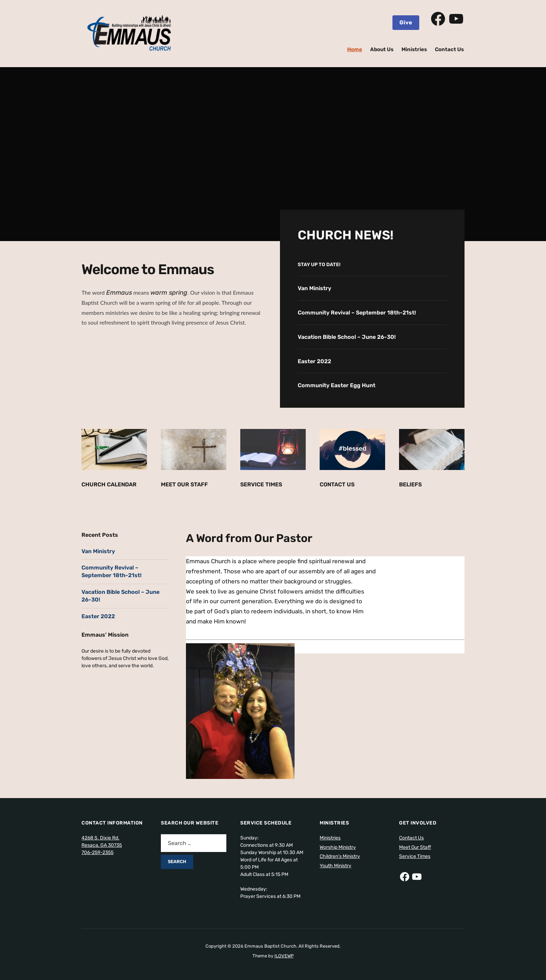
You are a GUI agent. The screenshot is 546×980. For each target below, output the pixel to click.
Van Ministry (314, 288)
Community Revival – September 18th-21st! (357, 313)
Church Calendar (109, 484)
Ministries (414, 49)
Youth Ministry (336, 866)
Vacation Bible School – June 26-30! (347, 337)
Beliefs (410, 484)
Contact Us (449, 49)
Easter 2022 (314, 361)
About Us (382, 49)
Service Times (261, 484)
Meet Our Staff (184, 484)
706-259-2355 (97, 852)
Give (406, 22)
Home (355, 49)
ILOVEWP (284, 956)
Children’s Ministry (340, 856)
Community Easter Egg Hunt (337, 385)
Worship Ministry (338, 847)
